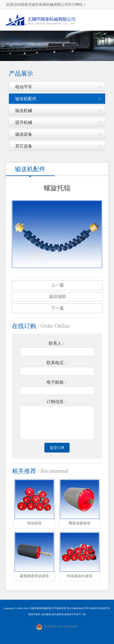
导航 (103, 20)
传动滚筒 (46, 614)
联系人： (57, 343)
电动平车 (24, 87)
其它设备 (24, 146)
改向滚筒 (57, 614)
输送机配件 (26, 99)
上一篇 (57, 285)
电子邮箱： (57, 382)
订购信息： (57, 402)
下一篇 (57, 308)
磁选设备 (24, 134)
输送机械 (24, 110)
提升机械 (24, 122)
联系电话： (57, 363)
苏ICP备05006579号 (78, 608)
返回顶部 (57, 297)
